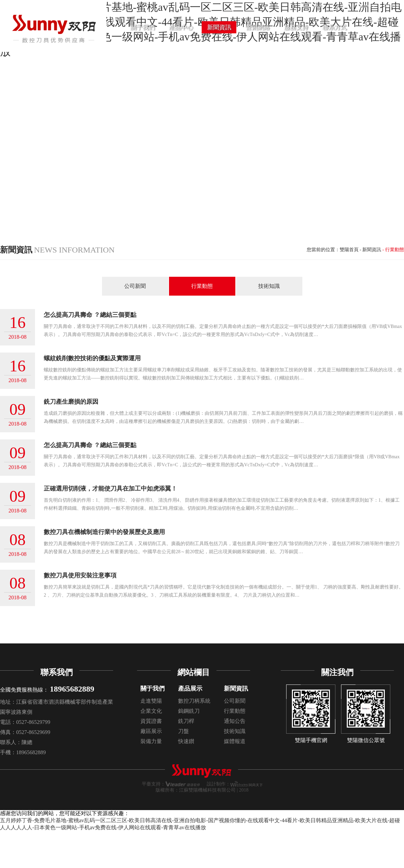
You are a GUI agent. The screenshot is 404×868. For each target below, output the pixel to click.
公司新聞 (135, 286)
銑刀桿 (186, 721)
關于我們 (153, 689)
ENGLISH (392, 6)
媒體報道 (235, 741)
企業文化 (151, 711)
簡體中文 (368, 6)
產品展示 (190, 689)
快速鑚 (186, 741)
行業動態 (202, 286)
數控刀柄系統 (194, 701)
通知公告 (235, 721)
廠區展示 (151, 731)
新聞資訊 (372, 250)
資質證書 (151, 721)
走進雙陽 (151, 701)
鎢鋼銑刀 (189, 711)
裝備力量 (151, 741)
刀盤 (183, 731)
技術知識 (269, 286)
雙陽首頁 (349, 250)
